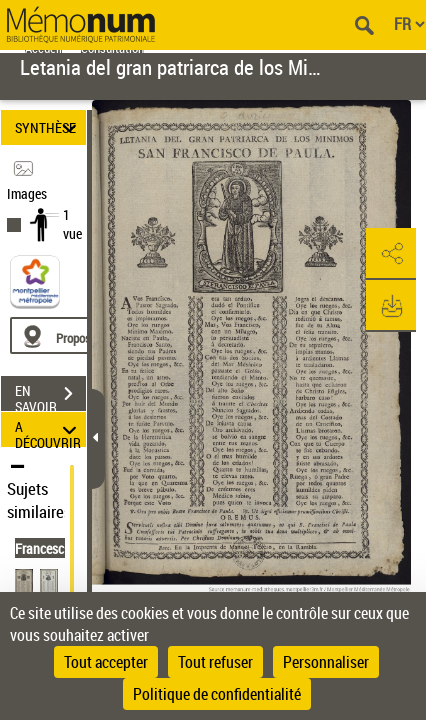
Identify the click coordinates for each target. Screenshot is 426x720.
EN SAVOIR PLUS (50, 396)
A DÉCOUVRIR (48, 429)
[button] (391, 254)
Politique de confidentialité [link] (217, 694)
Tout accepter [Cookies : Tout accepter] (106, 662)
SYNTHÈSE (48, 127)
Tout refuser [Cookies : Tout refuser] (215, 662)
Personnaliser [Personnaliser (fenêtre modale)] (326, 662)
